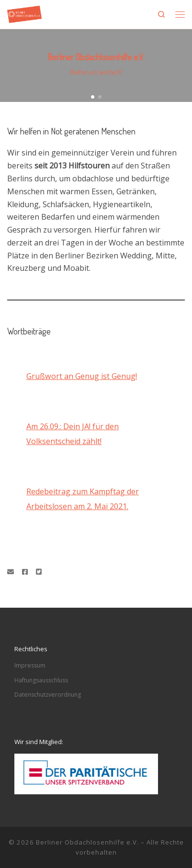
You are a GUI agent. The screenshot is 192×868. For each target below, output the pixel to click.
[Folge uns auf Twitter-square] (39, 572)
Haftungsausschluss (41, 680)
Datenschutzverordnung (48, 695)
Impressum (30, 665)
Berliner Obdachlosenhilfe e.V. (87, 842)
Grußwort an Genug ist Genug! (82, 376)
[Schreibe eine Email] (11, 572)
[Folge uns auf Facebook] (25, 572)
